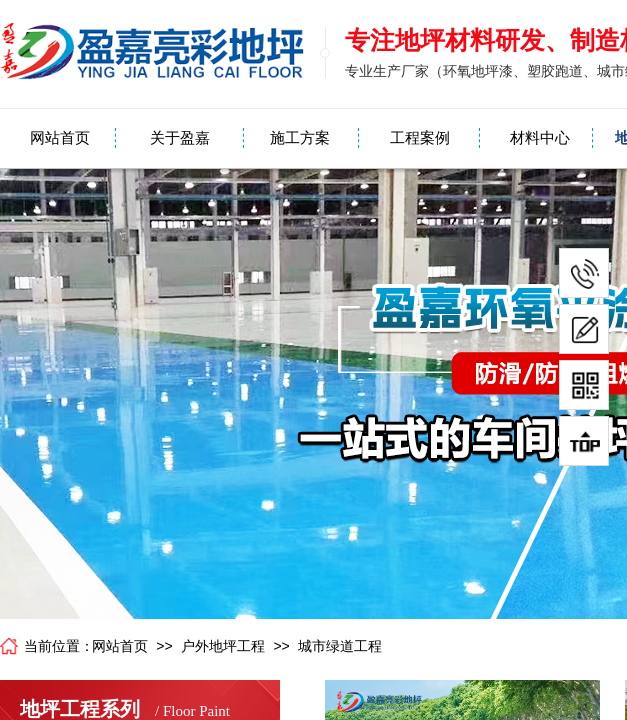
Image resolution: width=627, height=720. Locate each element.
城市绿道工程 (340, 646)
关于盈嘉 (180, 138)
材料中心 (540, 138)
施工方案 (300, 138)
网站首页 (60, 138)
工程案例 (420, 138)
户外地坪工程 (223, 646)
